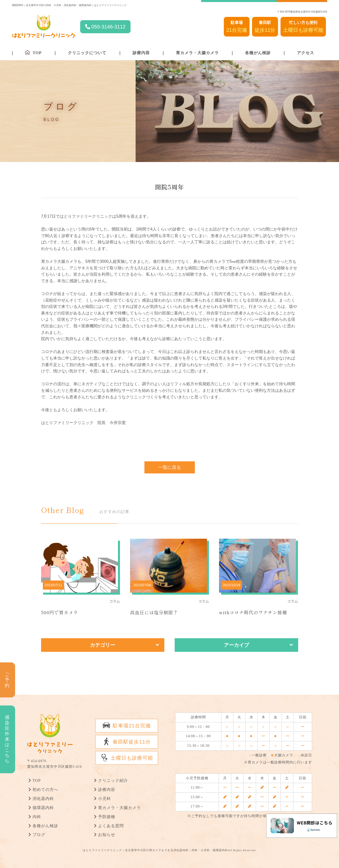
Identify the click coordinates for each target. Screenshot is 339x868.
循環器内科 (43, 808)
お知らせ (107, 835)
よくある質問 (111, 826)
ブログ (39, 835)
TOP (37, 780)
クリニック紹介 (113, 780)
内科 (37, 816)
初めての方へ (45, 790)
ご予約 (7, 680)
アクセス (305, 53)
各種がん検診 (258, 53)
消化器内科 (43, 799)
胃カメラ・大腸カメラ (197, 53)
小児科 (104, 799)
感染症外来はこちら (7, 739)
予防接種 (107, 816)
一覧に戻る (170, 467)
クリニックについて (87, 53)
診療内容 (141, 53)
